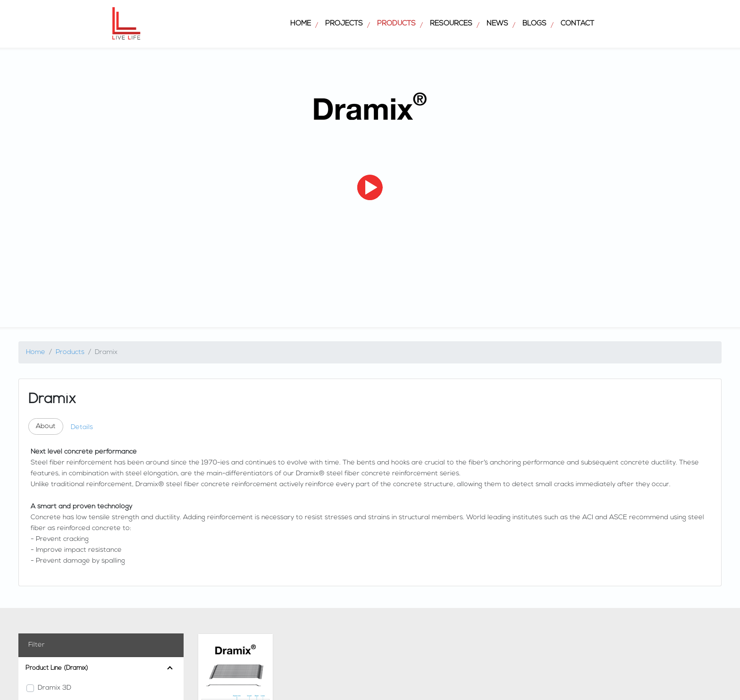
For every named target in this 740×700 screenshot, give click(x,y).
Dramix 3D (55, 688)
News (497, 24)
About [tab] (46, 426)
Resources (451, 24)
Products (396, 24)
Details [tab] (82, 427)
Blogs (534, 24)
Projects (344, 24)
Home (301, 24)
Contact (577, 24)
